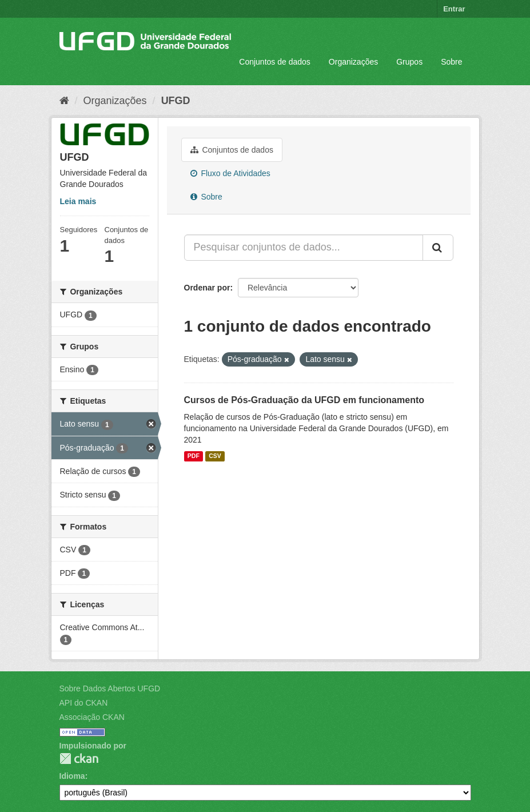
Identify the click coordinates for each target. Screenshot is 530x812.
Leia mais (78, 201)
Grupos (409, 62)
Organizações (353, 62)
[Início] (64, 101)
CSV (215, 456)
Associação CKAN (92, 717)
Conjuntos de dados (275, 62)
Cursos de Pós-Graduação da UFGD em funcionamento (304, 400)
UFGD (176, 101)
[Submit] (438, 248)
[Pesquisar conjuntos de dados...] (304, 248)
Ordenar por (207, 288)
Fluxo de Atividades (230, 173)
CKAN (79, 759)
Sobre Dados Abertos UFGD (110, 688)
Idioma (72, 776)
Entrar (454, 9)
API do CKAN (84, 703)
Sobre (451, 62)
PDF (194, 456)
